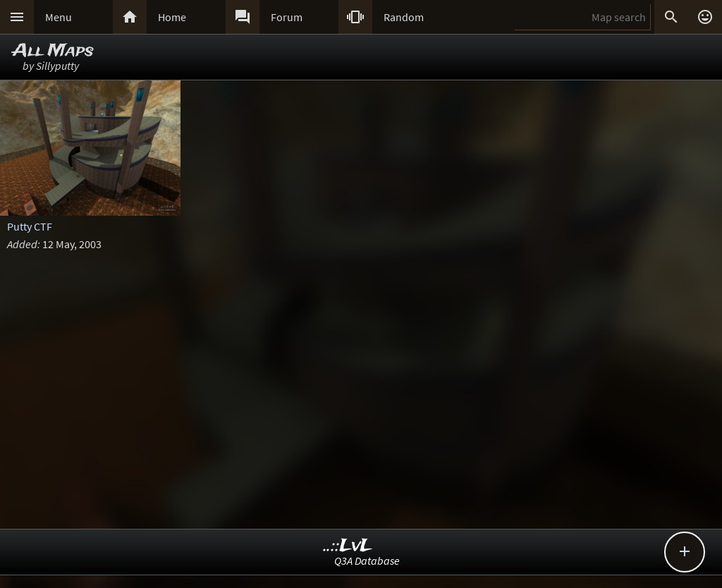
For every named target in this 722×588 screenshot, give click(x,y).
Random (404, 17)
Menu (59, 17)
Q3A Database (367, 561)
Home (172, 17)
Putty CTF (30, 226)
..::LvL (348, 546)
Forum (287, 17)
